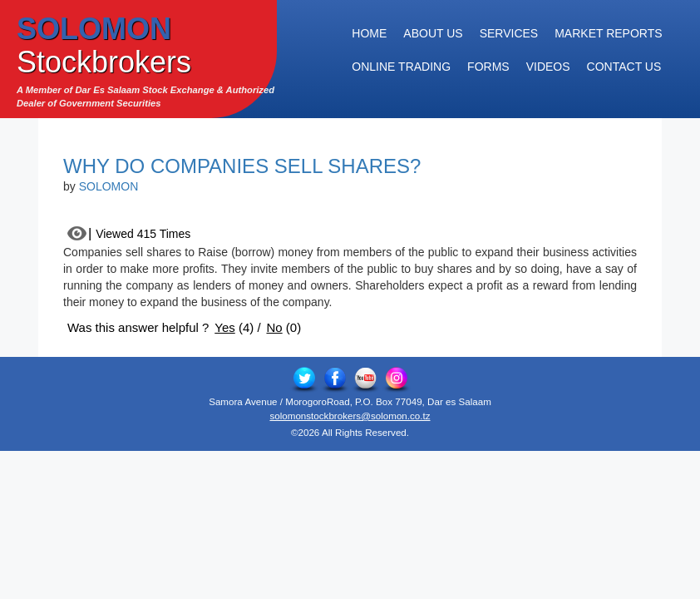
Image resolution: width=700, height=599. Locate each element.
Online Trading (401, 67)
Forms (488, 67)
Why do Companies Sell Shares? (242, 166)
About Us (433, 33)
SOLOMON (109, 186)
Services (509, 33)
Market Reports (608, 33)
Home (369, 33)
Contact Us (624, 67)
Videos (548, 67)
